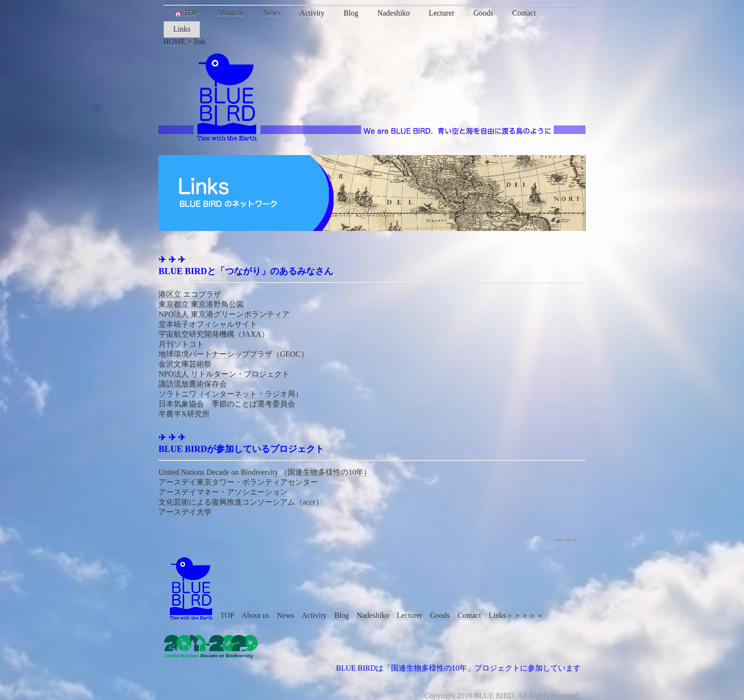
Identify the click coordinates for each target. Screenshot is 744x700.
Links (182, 29)
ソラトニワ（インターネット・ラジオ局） (231, 394)
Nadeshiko (393, 13)
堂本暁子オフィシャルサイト (208, 324)
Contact (524, 13)
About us (231, 13)
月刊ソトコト (181, 344)
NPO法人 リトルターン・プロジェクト (224, 374)
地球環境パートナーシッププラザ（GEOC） (233, 354)
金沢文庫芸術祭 (185, 364)
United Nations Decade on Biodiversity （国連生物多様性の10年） (265, 472)
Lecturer (442, 13)
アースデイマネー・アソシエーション (223, 492)
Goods (484, 13)
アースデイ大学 (185, 512)
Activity (312, 13)
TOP (186, 13)
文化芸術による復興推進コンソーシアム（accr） (241, 502)
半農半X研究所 (184, 414)
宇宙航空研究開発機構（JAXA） (214, 334)
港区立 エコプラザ (190, 294)
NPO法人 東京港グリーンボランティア (224, 314)
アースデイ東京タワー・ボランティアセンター (238, 482)
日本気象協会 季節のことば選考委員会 (227, 404)
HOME (174, 41)
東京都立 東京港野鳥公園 (201, 304)
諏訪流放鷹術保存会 (193, 384)
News (272, 13)
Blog (351, 13)
